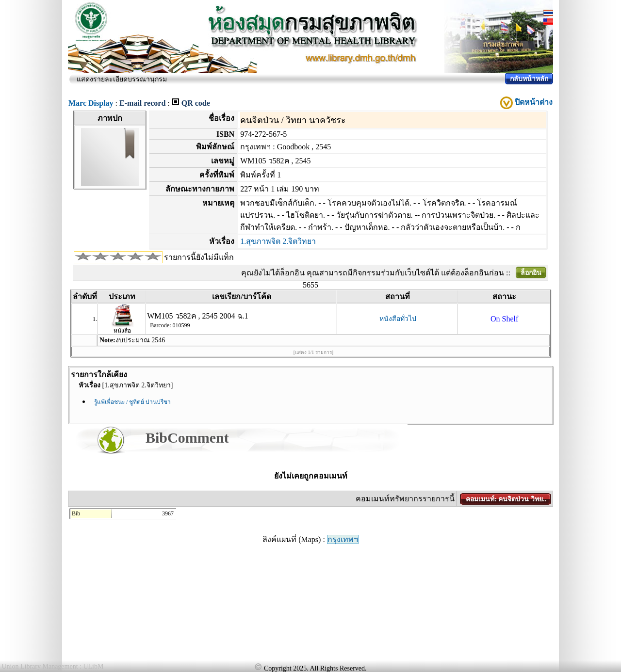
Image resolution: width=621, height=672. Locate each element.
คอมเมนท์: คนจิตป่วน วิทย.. (506, 499)
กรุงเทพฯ (343, 539)
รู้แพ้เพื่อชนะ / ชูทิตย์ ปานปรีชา (132, 402)
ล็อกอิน (531, 273)
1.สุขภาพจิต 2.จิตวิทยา (278, 241)
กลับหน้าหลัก (529, 79)
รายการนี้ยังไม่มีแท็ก (199, 257)
